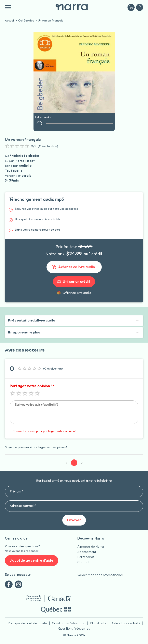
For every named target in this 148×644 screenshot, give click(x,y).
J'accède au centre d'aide (32, 561)
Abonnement (87, 552)
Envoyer (74, 520)
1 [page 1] (74, 463)
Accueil (10, 20)
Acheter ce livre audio (74, 267)
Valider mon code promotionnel (100, 575)
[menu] (8, 7)
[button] (74, 321)
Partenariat (86, 557)
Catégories (26, 20)
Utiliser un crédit (74, 282)
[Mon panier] (131, 7)
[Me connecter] (140, 7)
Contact (84, 562)
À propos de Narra (91, 546)
